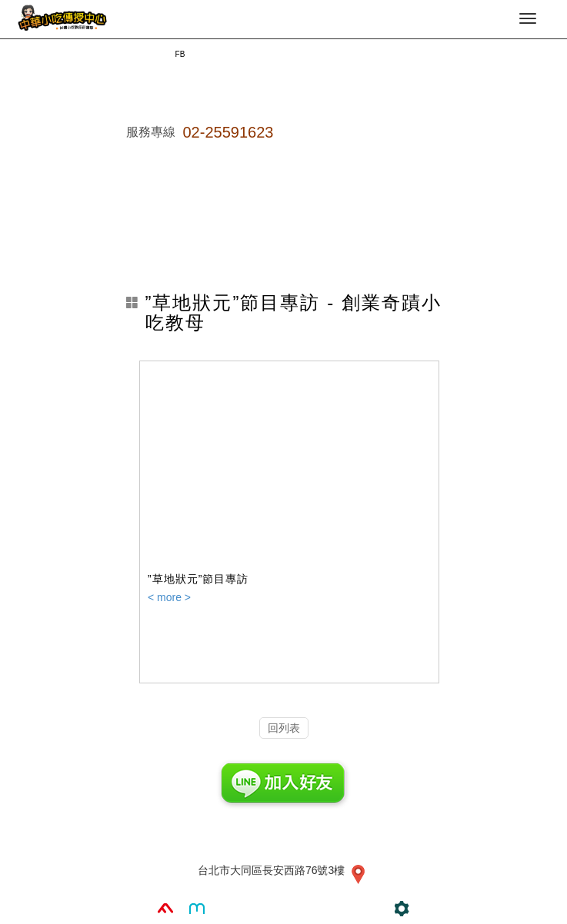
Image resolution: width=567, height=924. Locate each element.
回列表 (284, 728)
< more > (169, 597)
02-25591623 (228, 132)
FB (180, 54)
